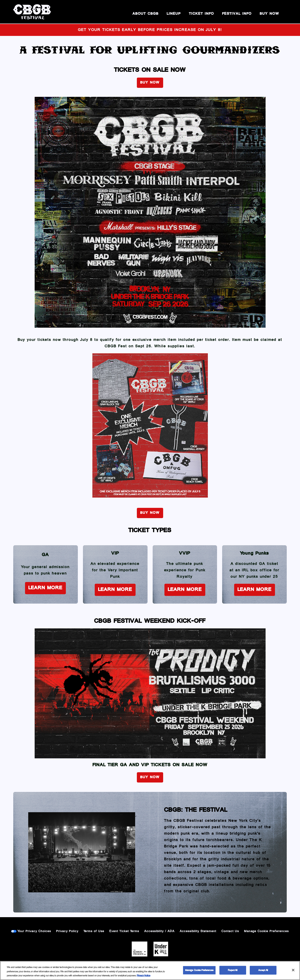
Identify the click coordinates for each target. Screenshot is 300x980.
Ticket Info (202, 14)
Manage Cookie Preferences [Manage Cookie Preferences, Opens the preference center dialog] (199, 970)
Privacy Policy (67, 931)
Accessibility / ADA (160, 931)
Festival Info (237, 14)
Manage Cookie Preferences (267, 931)
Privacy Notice (144, 976)
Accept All (263, 970)
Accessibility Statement (198, 931)
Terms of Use (94, 931)
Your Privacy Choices (34, 931)
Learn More (45, 588)
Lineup (174, 14)
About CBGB (146, 14)
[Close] (293, 970)
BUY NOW (270, 14)
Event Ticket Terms (124, 931)
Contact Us (230, 931)
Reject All (233, 970)
